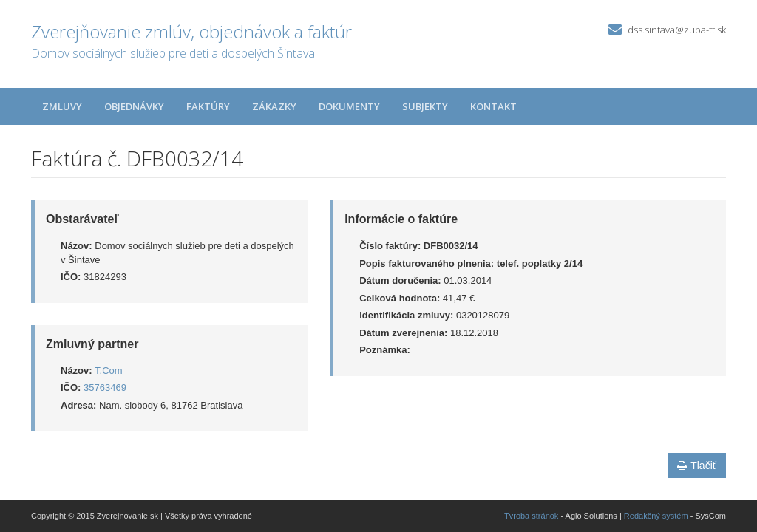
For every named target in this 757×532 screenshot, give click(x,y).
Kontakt (493, 106)
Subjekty (425, 106)
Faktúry (208, 106)
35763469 (105, 388)
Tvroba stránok (531, 516)
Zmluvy (62, 106)
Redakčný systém (656, 516)
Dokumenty (349, 106)
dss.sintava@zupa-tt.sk (677, 30)
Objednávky (134, 106)
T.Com (109, 371)
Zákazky (274, 106)
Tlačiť (697, 465)
